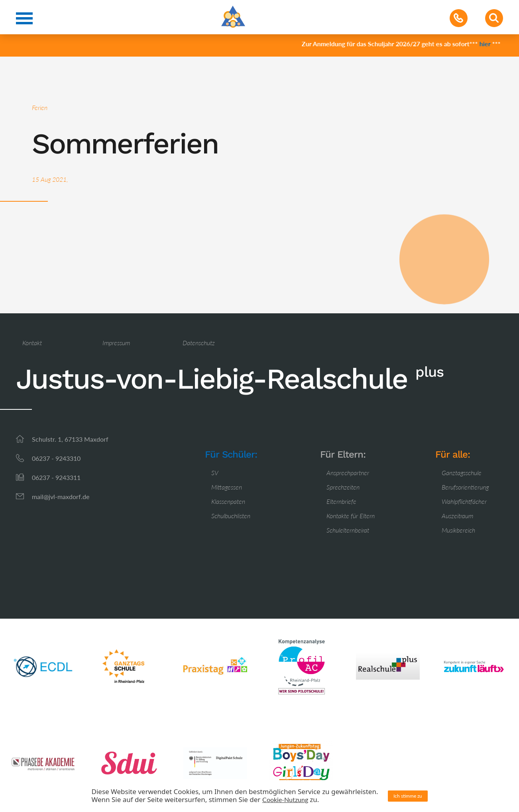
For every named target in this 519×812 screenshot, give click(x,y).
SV (215, 473)
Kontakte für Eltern (351, 516)
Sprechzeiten (343, 487)
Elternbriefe (341, 501)
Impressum (116, 343)
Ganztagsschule (462, 473)
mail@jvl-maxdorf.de (61, 496)
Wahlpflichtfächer (464, 501)
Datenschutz (199, 343)
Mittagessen (227, 487)
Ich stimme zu (408, 796)
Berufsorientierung (465, 487)
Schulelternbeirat (348, 530)
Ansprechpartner (348, 473)
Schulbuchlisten (231, 516)
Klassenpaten (228, 501)
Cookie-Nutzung (285, 799)
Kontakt (32, 343)
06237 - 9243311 (56, 477)
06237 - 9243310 (56, 458)
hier (488, 44)
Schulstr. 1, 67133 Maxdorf (70, 439)
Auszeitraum (457, 516)
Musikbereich (458, 530)
